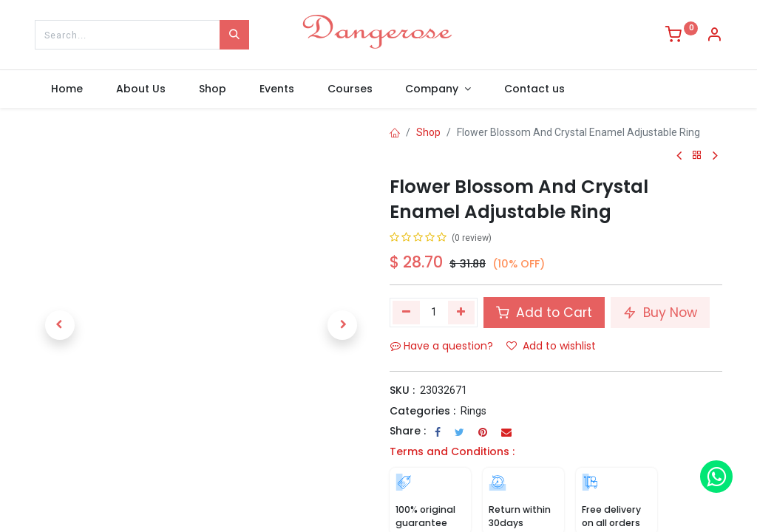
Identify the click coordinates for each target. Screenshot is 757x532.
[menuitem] (67, 89)
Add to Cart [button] (544, 313)
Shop (428, 132)
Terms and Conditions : (452, 451)
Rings (473, 411)
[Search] (234, 35)
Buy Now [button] (660, 313)
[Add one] (462, 313)
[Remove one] (406, 313)
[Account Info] (714, 36)
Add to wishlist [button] (551, 346)
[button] (60, 325)
